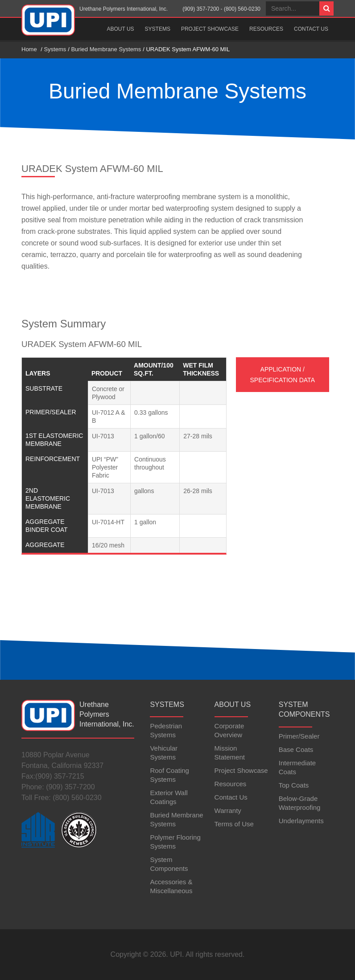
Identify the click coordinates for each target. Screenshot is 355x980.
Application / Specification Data (283, 375)
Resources (266, 29)
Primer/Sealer (299, 736)
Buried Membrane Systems (106, 49)
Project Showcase (210, 29)
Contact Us (311, 29)
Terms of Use (234, 824)
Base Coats (296, 749)
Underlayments (301, 821)
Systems (158, 29)
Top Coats (294, 785)
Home (29, 49)
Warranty (228, 811)
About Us (120, 29)
